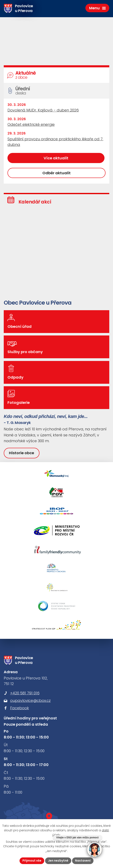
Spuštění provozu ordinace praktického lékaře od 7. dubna (55, 142)
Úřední (57, 91)
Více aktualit (56, 158)
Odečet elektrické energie (31, 124)
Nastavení (83, 861)
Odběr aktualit (56, 173)
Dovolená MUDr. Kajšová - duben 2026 (43, 110)
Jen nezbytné (58, 861)
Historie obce (21, 453)
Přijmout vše (32, 861)
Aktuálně (57, 75)
